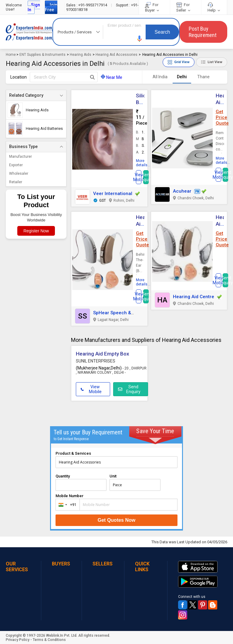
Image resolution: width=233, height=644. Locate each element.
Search (162, 32)
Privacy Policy (18, 640)
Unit (113, 476)
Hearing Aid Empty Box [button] (103, 354)
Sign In (34, 7)
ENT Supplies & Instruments (42, 55)
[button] (140, 39)
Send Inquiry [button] (146, 177)
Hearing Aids (81, 55)
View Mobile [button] (91, 389)
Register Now (36, 231)
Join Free (51, 7)
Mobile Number (69, 496)
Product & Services (73, 453)
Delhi (182, 77)
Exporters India (29, 32)
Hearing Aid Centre (194, 297)
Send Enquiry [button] (129, 389)
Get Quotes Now (116, 520)
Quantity (63, 476)
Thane (203, 77)
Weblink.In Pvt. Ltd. (62, 636)
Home (11, 55)
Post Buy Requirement (203, 32)
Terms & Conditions (49, 640)
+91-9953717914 (87, 5)
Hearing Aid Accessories (116, 55)
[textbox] (64, 77)
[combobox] (66, 505)
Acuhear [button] (182, 191)
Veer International (113, 194)
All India (160, 77)
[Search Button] (92, 77)
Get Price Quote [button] (222, 117)
